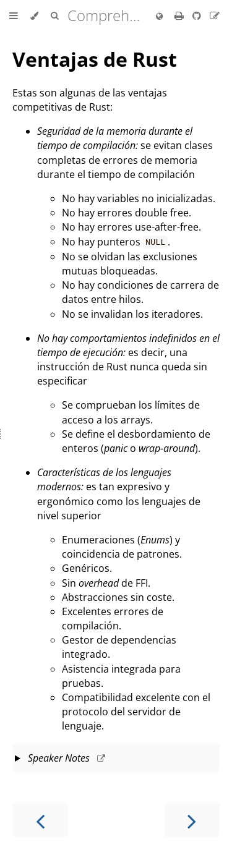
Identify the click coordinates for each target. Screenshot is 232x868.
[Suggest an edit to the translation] (215, 15)
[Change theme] (34, 16)
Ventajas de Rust (95, 59)
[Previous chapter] (40, 820)
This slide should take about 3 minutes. (116, 759)
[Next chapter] (192, 820)
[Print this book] (180, 15)
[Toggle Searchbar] (54, 16)
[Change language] (159, 17)
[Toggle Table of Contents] (14, 16)
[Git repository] (198, 15)
